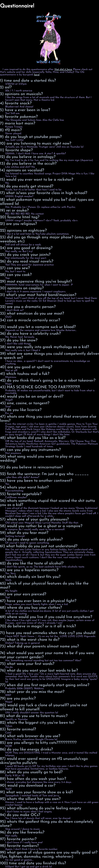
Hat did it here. (63, 69)
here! (37, 75)
